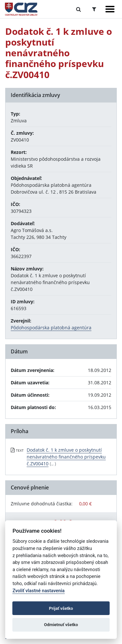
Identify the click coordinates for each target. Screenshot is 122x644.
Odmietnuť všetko (61, 625)
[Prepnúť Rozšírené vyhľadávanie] (94, 9)
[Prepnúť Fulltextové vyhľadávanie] (79, 9)
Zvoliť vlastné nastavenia (38, 591)
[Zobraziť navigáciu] (110, 9)
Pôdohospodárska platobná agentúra (51, 328)
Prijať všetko (61, 608)
